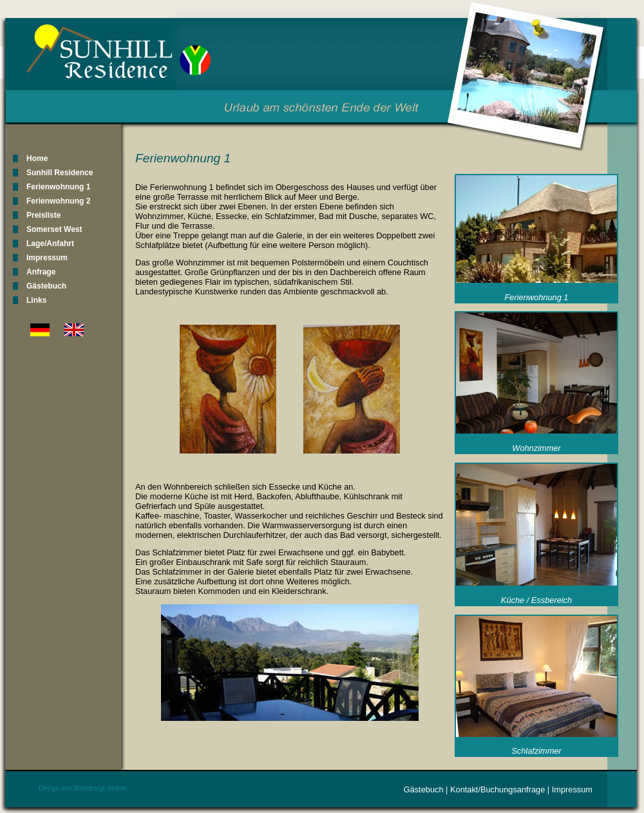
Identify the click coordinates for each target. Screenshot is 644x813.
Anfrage (41, 272)
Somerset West (54, 229)
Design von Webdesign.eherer (83, 788)
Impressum (47, 258)
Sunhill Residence (60, 173)
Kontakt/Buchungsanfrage (497, 789)
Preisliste (43, 215)
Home (37, 158)
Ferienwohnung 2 (58, 201)
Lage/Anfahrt (50, 244)
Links (36, 300)
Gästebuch (46, 286)
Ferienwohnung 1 (58, 187)
